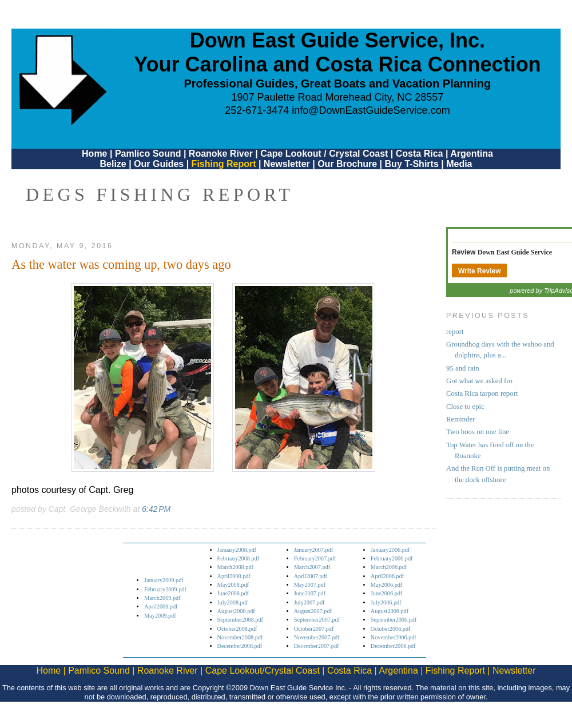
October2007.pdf (314, 629)
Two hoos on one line (478, 432)
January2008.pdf (237, 550)
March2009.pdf (162, 598)
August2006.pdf (390, 611)
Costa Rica (420, 154)
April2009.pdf (161, 606)
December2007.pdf (317, 646)
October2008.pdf (237, 629)
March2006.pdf (389, 567)
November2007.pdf (317, 637)
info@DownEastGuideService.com (371, 110)
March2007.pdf (312, 567)
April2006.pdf (387, 576)
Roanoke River (221, 154)
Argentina (472, 154)
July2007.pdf (309, 602)
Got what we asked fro (479, 381)
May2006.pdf (386, 585)
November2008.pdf (240, 637)
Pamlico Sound (148, 154)
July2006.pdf (386, 602)
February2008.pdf (239, 558)
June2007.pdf (310, 593)
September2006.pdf (394, 620)
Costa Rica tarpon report (482, 393)
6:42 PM (156, 509)
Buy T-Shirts (412, 164)
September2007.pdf (317, 620)
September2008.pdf (240, 620)
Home (94, 154)
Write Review (479, 271)
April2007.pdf (311, 576)
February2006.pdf (392, 558)
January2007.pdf (314, 550)
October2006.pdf (391, 629)
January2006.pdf (390, 550)
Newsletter (287, 164)
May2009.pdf (160, 616)
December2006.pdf (393, 646)
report (455, 332)
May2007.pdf (310, 585)
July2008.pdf (233, 602)
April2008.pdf (234, 576)
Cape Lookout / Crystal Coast (324, 154)
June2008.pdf (233, 593)
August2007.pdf (313, 611)
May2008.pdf (233, 585)
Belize (113, 164)
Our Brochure (347, 164)
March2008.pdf (235, 567)
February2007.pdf (315, 558)
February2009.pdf (165, 589)
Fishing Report (225, 164)
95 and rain (463, 368)
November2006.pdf (394, 637)
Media (459, 164)
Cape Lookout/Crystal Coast (263, 671)
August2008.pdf (236, 611)
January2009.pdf (164, 580)
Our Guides (159, 164)
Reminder (460, 419)
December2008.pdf (240, 646)
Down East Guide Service (515, 252)
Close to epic (465, 407)
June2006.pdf (386, 593)
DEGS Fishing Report (160, 194)
